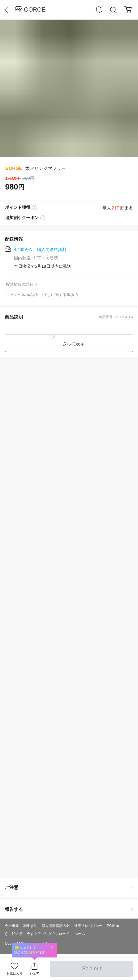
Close (52, 947)
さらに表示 (73, 344)
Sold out (91, 971)
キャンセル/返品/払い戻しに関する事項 (40, 295)
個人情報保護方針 (56, 926)
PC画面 (113, 926)
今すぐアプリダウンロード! (49, 934)
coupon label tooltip (43, 218)
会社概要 (12, 926)
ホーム (80, 934)
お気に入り (15, 973)
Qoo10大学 (14, 934)
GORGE (35, 10)
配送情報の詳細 (20, 284)
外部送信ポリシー (88, 926)
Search (113, 10)
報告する (69, 909)
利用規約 (30, 926)
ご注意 (69, 887)
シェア (34, 973)
